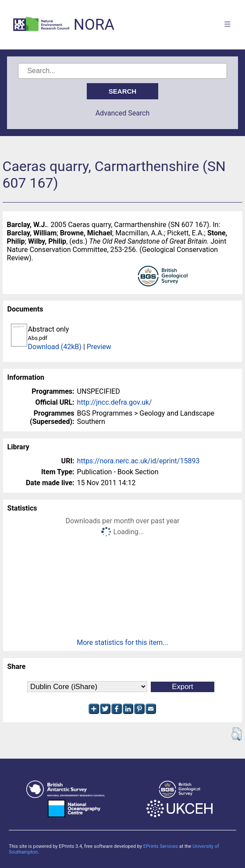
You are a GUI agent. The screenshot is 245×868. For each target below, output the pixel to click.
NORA (94, 25)
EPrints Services (161, 846)
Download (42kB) (55, 347)
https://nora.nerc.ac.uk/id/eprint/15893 (138, 461)
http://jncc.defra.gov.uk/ (115, 402)
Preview (99, 347)
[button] (236, 734)
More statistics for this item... (122, 642)
